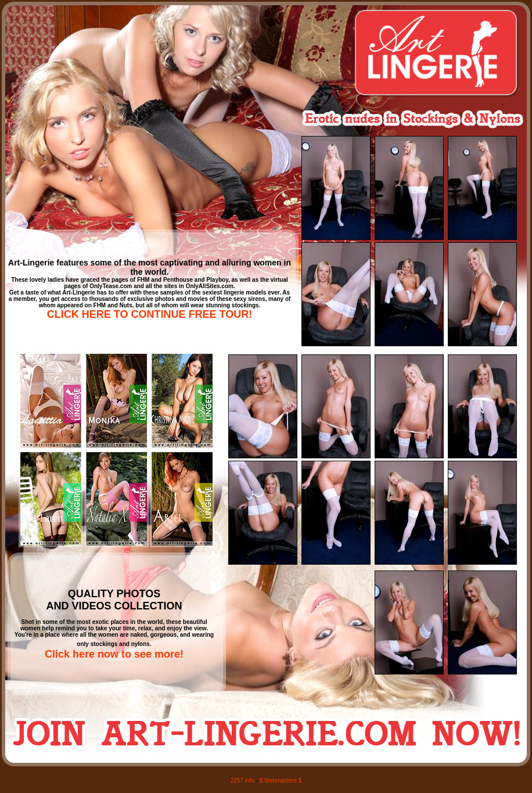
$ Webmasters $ (281, 781)
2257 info (242, 781)
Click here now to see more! (114, 654)
